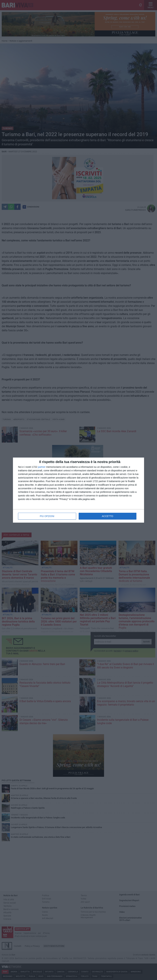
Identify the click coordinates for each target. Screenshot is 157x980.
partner (42, 467)
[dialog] (78, 490)
